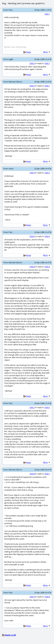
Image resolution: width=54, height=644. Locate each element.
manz (11, 169)
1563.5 (32, 236)
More (47, 52)
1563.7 (32, 407)
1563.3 (32, 86)
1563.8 (32, 474)
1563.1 (47, 14)
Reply (29, 52)
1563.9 (32, 597)
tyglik (11, 59)
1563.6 (32, 267)
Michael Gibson (15, 82)
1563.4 (32, 173)
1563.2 (32, 63)
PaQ (11, 10)
